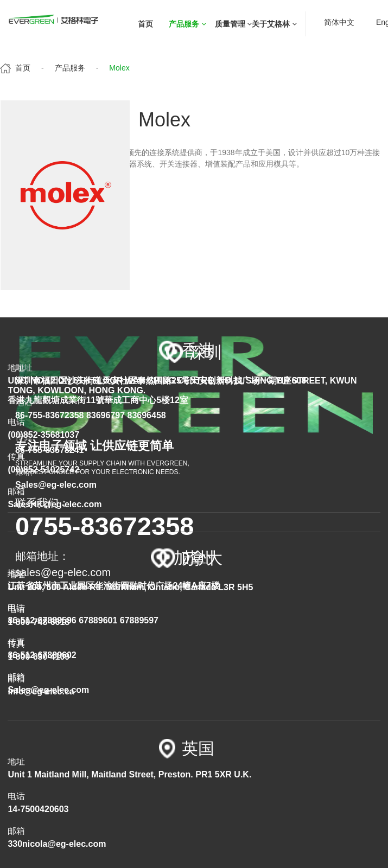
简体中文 (339, 22)
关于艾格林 (274, 24)
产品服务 (187, 24)
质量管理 (234, 24)
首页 (145, 24)
